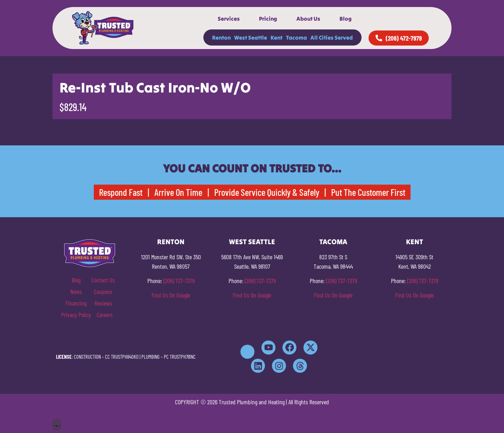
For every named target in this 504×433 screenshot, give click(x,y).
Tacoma (296, 37)
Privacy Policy (76, 315)
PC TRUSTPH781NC (180, 357)
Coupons (103, 291)
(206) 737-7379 (179, 281)
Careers (105, 315)
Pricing (268, 19)
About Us (308, 19)
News (76, 291)
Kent (276, 37)
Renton (221, 37)
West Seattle (251, 37)
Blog (346, 19)
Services (229, 19)
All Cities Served (332, 37)
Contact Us (103, 280)
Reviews (103, 303)
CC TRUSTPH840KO (122, 357)
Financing (76, 303)
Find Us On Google (171, 295)
